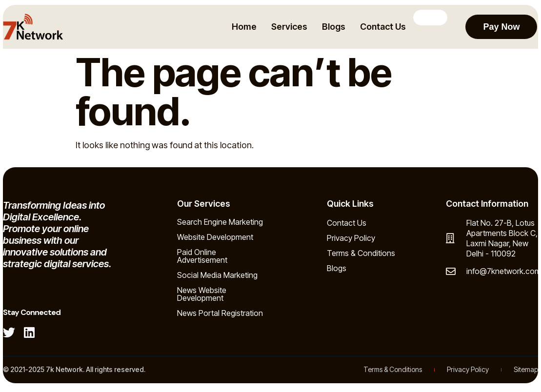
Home (243, 27)
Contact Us (382, 27)
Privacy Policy (351, 238)
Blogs (333, 27)
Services (288, 27)
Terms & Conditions (361, 253)
